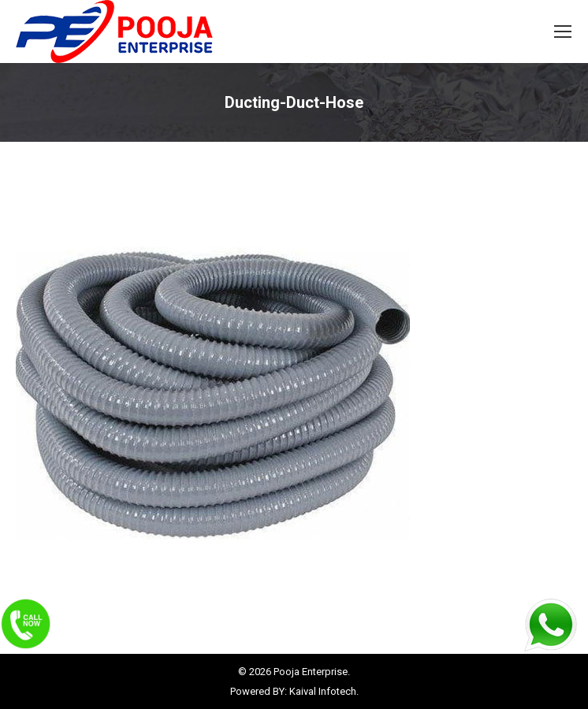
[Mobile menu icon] (563, 32)
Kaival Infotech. (324, 691)
